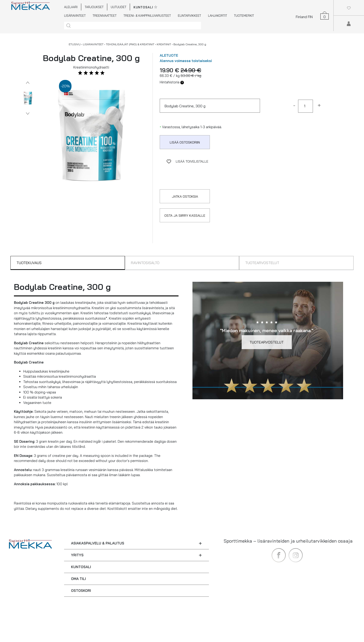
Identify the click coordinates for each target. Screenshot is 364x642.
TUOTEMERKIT (244, 16)
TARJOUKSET (94, 7)
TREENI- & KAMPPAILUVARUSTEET (147, 16)
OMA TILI (78, 579)
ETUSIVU (75, 44)
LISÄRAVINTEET (75, 16)
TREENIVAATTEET (105, 16)
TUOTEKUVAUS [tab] (29, 263)
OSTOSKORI (81, 591)
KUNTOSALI (81, 567)
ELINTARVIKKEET (189, 16)
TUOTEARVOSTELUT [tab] (262, 263)
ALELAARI (71, 7)
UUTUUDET (119, 7)
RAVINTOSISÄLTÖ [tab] (145, 263)
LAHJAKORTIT (218, 16)
